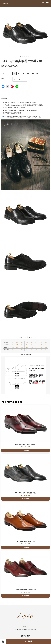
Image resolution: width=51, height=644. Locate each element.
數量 (3, 78)
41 (24, 73)
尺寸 (3, 73)
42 (28, 73)
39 (15, 73)
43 (33, 73)
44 (37, 73)
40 (19, 73)
